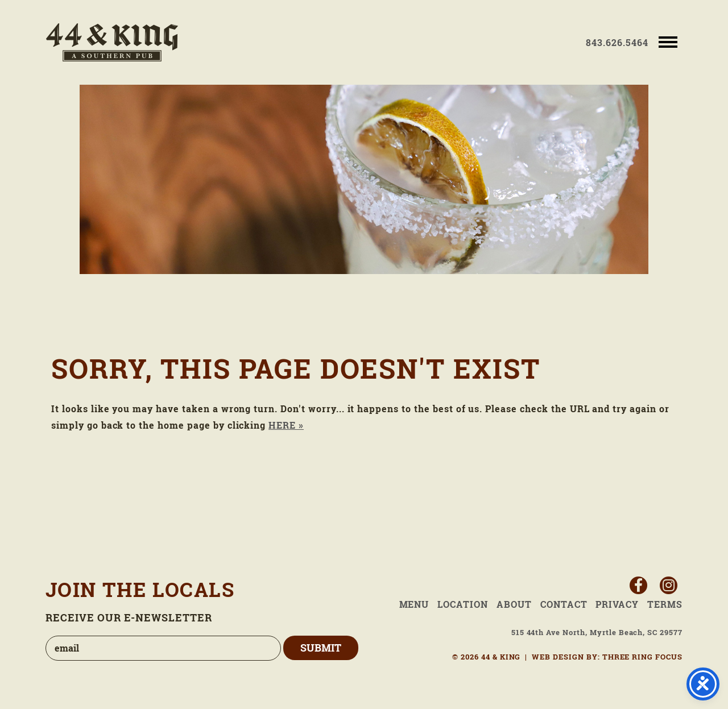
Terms (665, 604)
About (514, 604)
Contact (564, 604)
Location (463, 604)
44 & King (112, 42)
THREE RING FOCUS (642, 657)
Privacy (617, 604)
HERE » (286, 425)
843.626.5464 (617, 43)
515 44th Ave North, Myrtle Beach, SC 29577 (597, 633)
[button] (668, 41)
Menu (414, 604)
